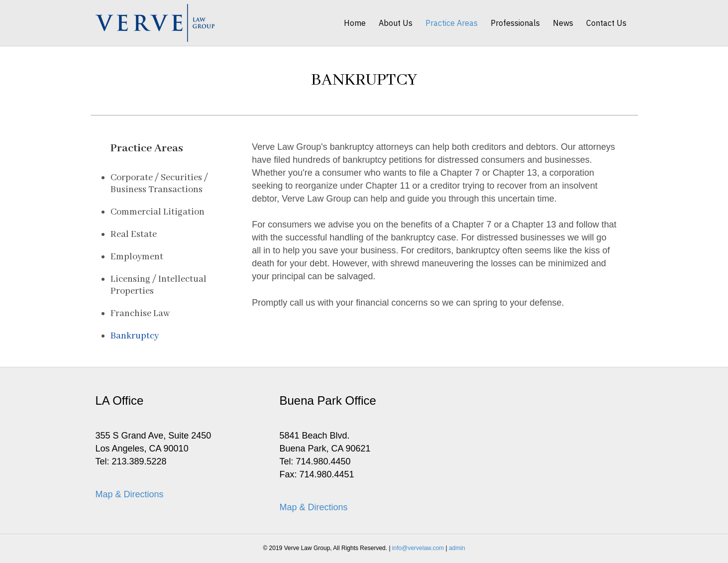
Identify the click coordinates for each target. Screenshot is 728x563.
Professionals (515, 23)
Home (355, 23)
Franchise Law (140, 314)
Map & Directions (130, 494)
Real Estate (134, 234)
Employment (137, 257)
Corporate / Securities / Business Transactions (159, 184)
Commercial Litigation (157, 212)
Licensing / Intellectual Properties (158, 285)
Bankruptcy (135, 336)
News (563, 23)
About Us (396, 23)
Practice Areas (452, 23)
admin (457, 548)
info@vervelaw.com (418, 548)
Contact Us (606, 23)
